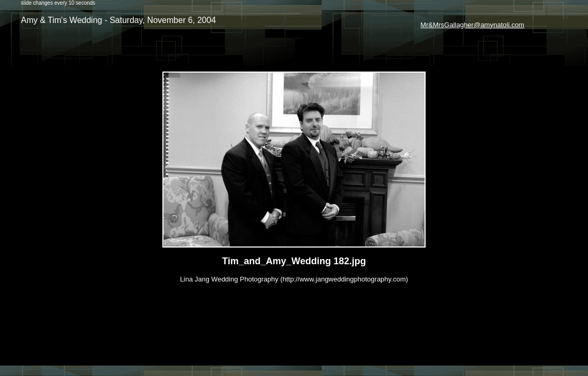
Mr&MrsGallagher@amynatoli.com (472, 25)
